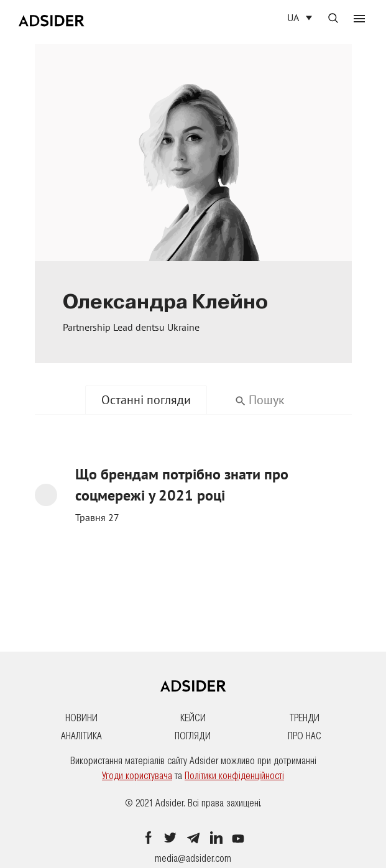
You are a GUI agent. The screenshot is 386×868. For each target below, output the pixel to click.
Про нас (305, 736)
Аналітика (81, 736)
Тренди (305, 718)
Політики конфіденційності (234, 776)
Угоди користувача (137, 776)
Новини (81, 718)
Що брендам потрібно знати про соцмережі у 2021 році (182, 485)
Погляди (193, 736)
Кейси (193, 718)
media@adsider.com (193, 859)
